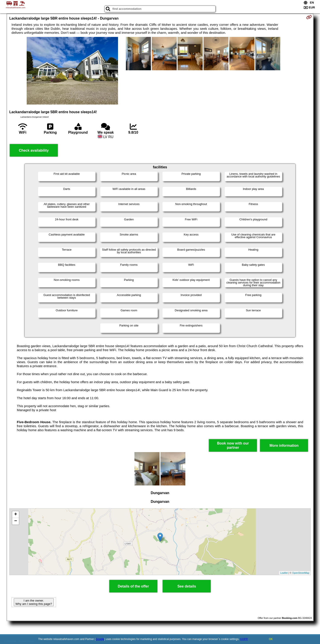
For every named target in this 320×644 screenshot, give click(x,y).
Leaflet (284, 573)
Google (100, 639)
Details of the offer (133, 586)
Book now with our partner (233, 445)
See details (187, 586)
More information (284, 446)
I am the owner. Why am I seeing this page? (34, 602)
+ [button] (16, 515)
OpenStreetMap (301, 573)
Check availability (34, 150)
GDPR (244, 639)
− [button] (16, 521)
